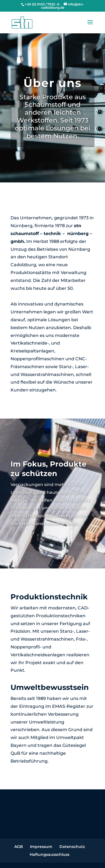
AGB (19, 847)
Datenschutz (72, 847)
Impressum (41, 847)
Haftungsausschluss (50, 854)
